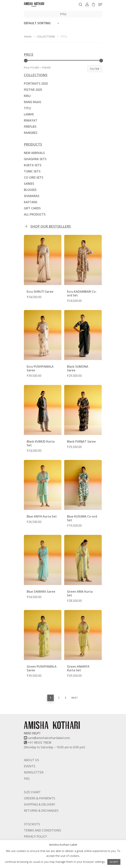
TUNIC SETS (32, 171)
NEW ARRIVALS (34, 153)
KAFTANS (31, 202)
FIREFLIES (30, 127)
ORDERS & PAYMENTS (39, 798)
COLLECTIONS (46, 36)
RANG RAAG (33, 102)
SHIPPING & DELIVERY (39, 804)
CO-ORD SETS (34, 177)
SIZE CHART (32, 792)
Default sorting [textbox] (37, 23)
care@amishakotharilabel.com (49, 738)
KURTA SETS (33, 165)
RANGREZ (31, 133)
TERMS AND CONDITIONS (42, 830)
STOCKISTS (32, 824)
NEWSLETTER (34, 772)
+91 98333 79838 (40, 743)
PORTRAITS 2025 (36, 84)
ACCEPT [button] (114, 862)
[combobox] (43, 23)
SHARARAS (32, 196)
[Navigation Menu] (100, 4)
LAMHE (29, 114)
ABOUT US (31, 760)
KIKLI (27, 96)
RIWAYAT (31, 120)
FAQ (27, 779)
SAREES (29, 184)
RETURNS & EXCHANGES (41, 811)
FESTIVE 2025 (33, 90)
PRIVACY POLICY (35, 836)
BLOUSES (30, 190)
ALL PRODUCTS (35, 214)
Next (75, 698)
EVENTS (30, 766)
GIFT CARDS (32, 208)
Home (28, 36)
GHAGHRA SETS (35, 159)
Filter (95, 69)
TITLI (27, 108)
